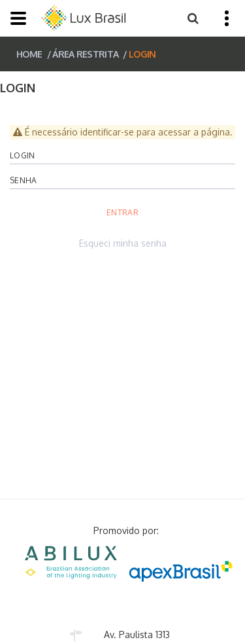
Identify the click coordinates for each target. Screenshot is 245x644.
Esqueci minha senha (123, 243)
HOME (29, 54)
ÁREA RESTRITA (85, 54)
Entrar (122, 212)
